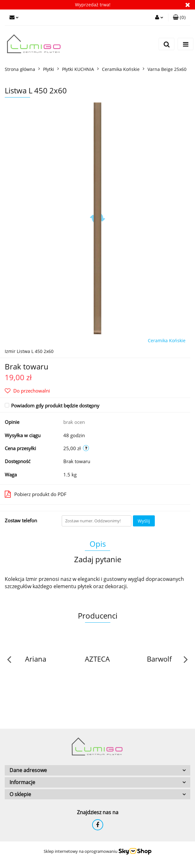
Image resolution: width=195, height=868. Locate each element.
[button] (179, 17)
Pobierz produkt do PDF (36, 494)
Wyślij (144, 521)
